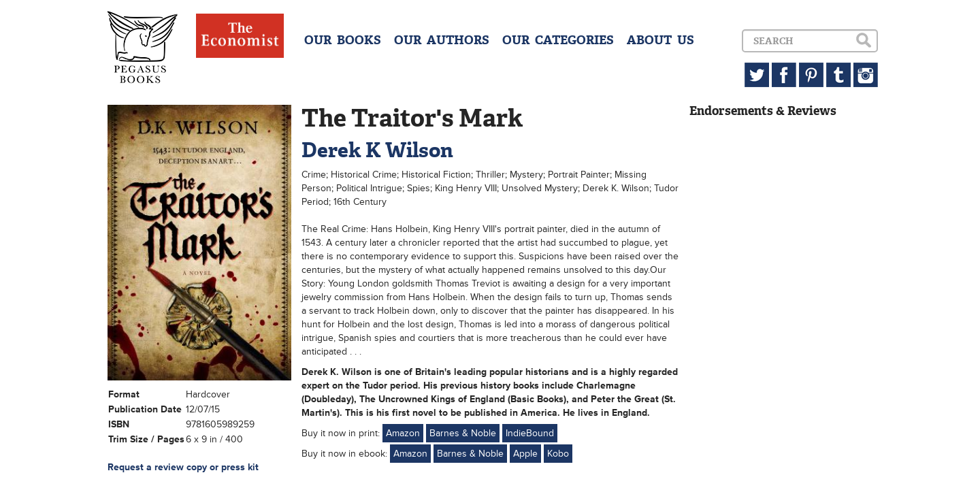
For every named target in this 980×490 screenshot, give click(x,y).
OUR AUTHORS (442, 40)
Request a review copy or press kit (183, 467)
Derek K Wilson (377, 150)
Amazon (403, 433)
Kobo (558, 454)
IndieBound (530, 433)
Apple (525, 454)
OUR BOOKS (343, 40)
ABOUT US (660, 40)
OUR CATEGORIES (558, 40)
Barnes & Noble (463, 433)
